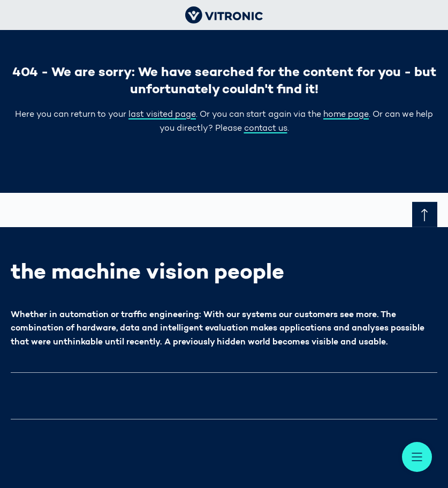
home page (346, 115)
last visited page (162, 115)
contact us (266, 129)
